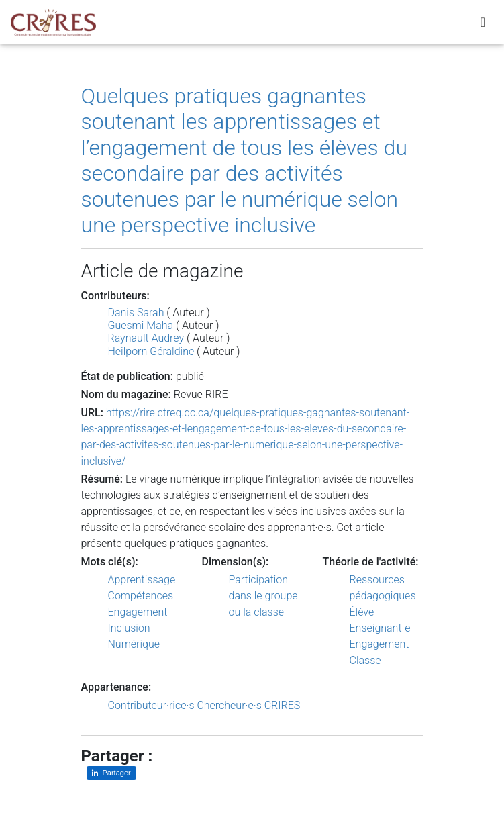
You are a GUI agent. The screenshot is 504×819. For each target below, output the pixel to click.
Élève (362, 612)
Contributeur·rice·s (151, 705)
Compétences (141, 596)
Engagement (138, 612)
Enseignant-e (380, 628)
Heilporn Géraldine (151, 351)
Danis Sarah (136, 312)
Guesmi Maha (141, 325)
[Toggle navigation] (483, 25)
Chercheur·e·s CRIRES (248, 705)
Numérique (134, 644)
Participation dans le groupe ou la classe (263, 596)
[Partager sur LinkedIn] (111, 773)
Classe (365, 660)
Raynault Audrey (146, 338)
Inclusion (129, 628)
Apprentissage (142, 580)
